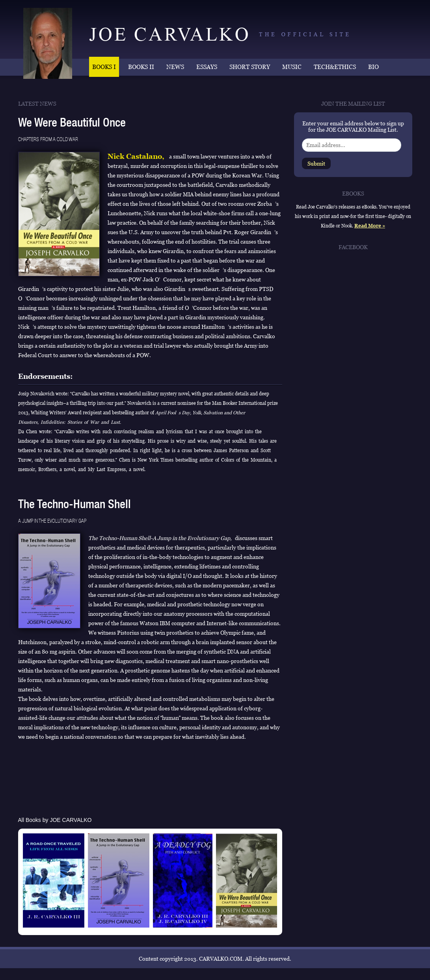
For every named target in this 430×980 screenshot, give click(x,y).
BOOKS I (104, 67)
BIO (373, 67)
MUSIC (292, 67)
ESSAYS (207, 67)
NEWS (175, 67)
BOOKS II (141, 67)
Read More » (370, 226)
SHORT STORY (250, 67)
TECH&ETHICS (335, 67)
